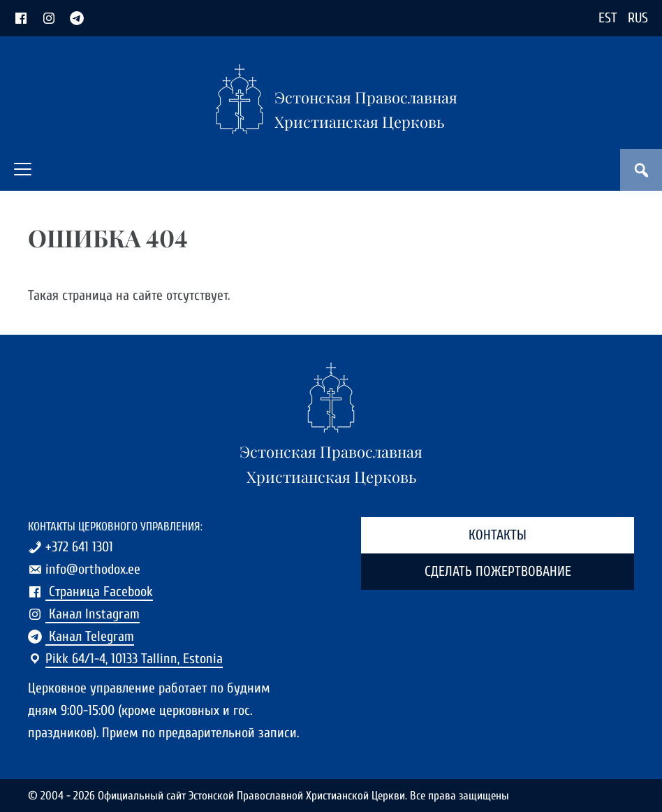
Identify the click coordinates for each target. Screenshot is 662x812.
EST (608, 18)
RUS (638, 18)
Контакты (498, 535)
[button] (23, 169)
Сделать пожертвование (498, 571)
